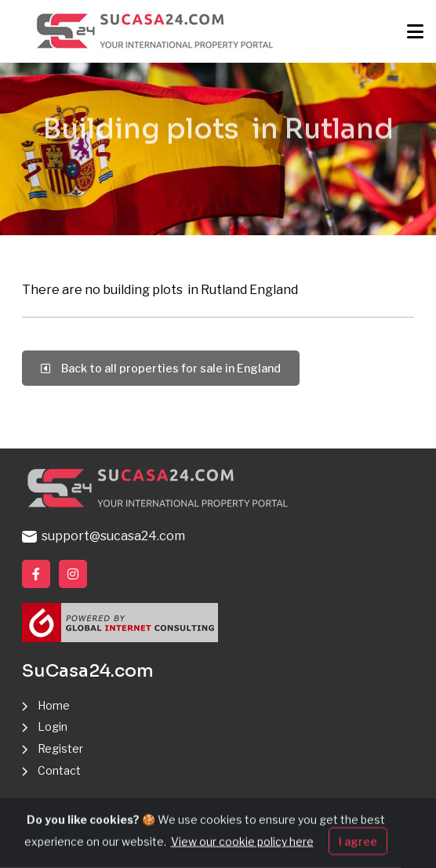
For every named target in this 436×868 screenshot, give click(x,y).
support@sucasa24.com (104, 536)
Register (60, 748)
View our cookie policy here (242, 850)
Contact (59, 770)
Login (53, 726)
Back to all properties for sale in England (161, 368)
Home (54, 705)
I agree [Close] (358, 850)
